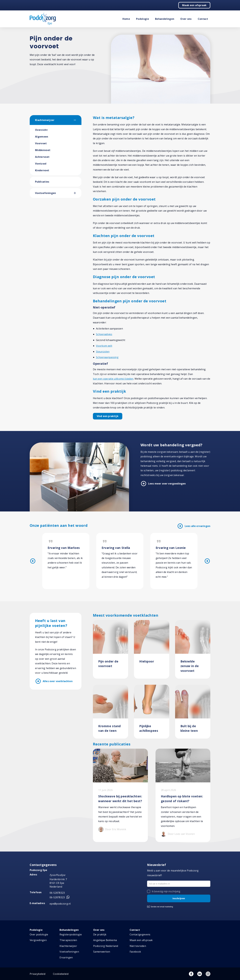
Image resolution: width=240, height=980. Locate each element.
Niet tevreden (138, 946)
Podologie (142, 19)
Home (126, 19)
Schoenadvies (104, 334)
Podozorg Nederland (106, 946)
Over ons (186, 19)
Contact (203, 19)
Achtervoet (42, 157)
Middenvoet (43, 150)
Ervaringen (66, 957)
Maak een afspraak (194, 5)
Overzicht (41, 130)
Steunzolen (103, 352)
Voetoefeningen (45, 193)
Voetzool (41, 164)
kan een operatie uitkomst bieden (113, 379)
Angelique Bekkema (105, 940)
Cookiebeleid (61, 974)
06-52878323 (57, 893)
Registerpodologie (71, 934)
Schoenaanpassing (107, 357)
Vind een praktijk (108, 416)
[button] (78, 120)
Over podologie (39, 934)
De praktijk (100, 934)
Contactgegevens (140, 934)
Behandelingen (165, 19)
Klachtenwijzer (45, 120)
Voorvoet (41, 143)
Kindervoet (42, 170)
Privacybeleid (37, 974)
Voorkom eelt (104, 346)
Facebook (135, 952)
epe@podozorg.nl (60, 904)
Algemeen (42, 137)
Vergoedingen (38, 940)
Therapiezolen (68, 940)
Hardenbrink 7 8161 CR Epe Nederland (58, 883)
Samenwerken (102, 952)
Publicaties (42, 182)
